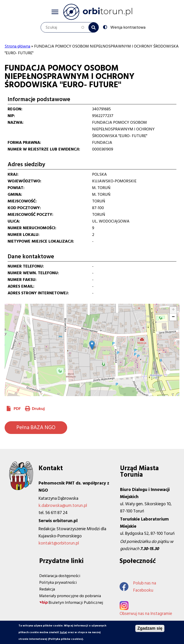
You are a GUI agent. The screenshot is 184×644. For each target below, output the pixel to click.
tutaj (63, 632)
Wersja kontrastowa (127, 27)
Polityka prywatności (58, 582)
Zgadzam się (150, 628)
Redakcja (47, 589)
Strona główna (17, 46)
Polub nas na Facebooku (138, 587)
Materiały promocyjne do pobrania (70, 596)
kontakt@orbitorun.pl (59, 543)
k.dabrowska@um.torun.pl (63, 506)
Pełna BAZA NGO (36, 427)
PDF (17, 409)
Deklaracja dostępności (60, 576)
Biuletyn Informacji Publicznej (76, 603)
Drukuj (38, 409)
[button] (92, 345)
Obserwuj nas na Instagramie (146, 614)
